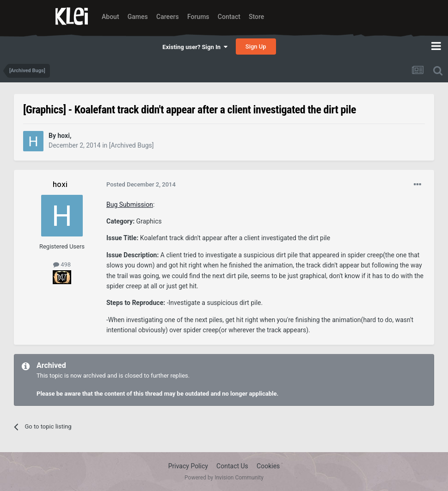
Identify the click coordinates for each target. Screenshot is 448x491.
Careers (168, 17)
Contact (229, 17)
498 (62, 264)
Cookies (268, 466)
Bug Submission (130, 205)
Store (256, 17)
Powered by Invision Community (224, 478)
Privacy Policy (188, 466)
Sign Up (256, 47)
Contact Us (232, 466)
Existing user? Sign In (195, 47)
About (110, 17)
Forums (198, 17)
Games (138, 17)
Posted (141, 184)
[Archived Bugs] (132, 145)
